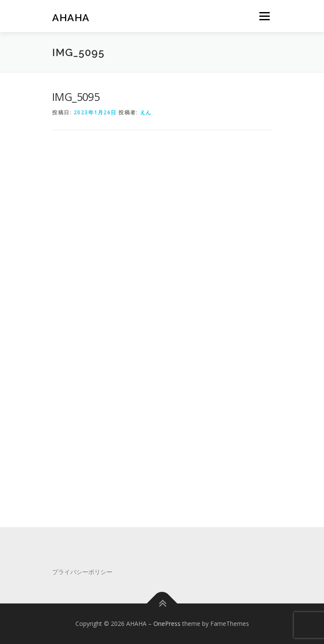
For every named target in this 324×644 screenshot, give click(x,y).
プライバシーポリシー (82, 572)
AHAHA (71, 17)
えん (146, 112)
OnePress (167, 624)
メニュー (264, 16)
